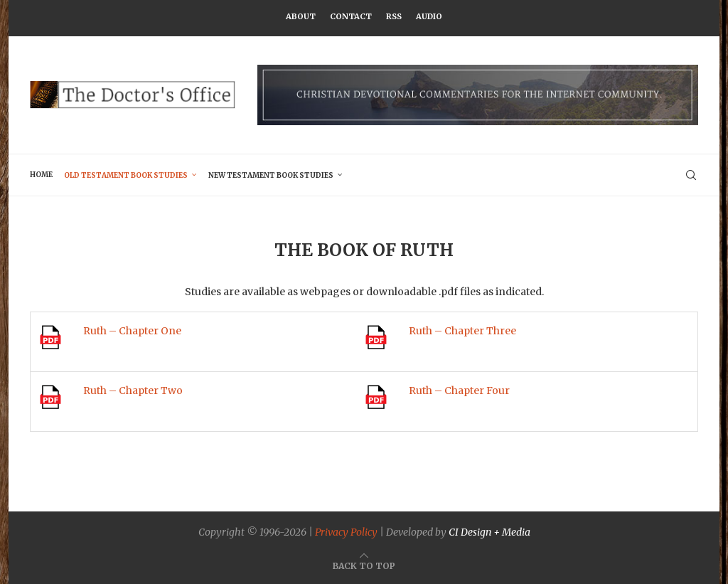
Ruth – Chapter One (132, 331)
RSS (394, 16)
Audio (429, 16)
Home (41, 175)
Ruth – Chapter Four (459, 391)
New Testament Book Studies (271, 175)
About (301, 16)
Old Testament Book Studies (126, 175)
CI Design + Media (489, 532)
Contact (351, 16)
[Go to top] (364, 566)
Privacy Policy (346, 532)
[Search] (691, 175)
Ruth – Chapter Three (462, 331)
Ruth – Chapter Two (133, 391)
